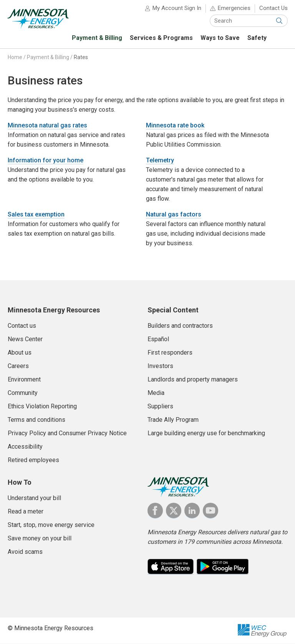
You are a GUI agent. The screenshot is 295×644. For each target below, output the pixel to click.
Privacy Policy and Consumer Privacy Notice (67, 433)
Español (158, 339)
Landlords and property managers (193, 380)
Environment (24, 380)
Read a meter (26, 512)
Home (15, 58)
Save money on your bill (40, 539)
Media (156, 393)
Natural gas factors (174, 215)
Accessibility (25, 447)
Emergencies (234, 8)
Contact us (22, 326)
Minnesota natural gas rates (47, 126)
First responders (170, 353)
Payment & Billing (48, 58)
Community (23, 393)
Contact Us (273, 8)
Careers (18, 366)
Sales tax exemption (36, 215)
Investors (160, 366)
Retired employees (33, 460)
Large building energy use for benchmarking (206, 433)
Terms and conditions (36, 420)
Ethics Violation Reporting (42, 407)
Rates (81, 58)
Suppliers (160, 407)
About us (20, 353)
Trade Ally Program (173, 420)
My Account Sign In (177, 8)
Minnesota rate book (175, 126)
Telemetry (160, 161)
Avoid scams (25, 552)
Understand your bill (34, 498)
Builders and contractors (180, 326)
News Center (25, 339)
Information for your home (46, 161)
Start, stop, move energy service (51, 525)
